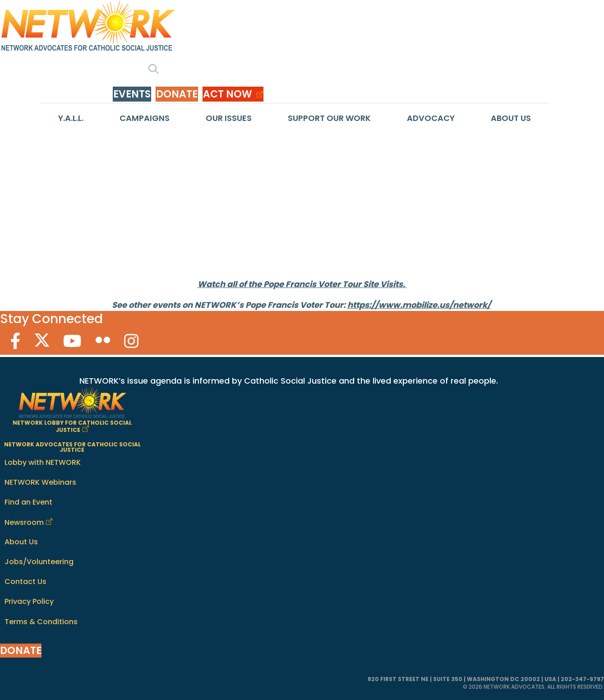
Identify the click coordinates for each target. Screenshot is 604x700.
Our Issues (229, 118)
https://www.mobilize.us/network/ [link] (419, 305)
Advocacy (431, 118)
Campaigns (145, 118)
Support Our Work (329, 118)
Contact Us (25, 582)
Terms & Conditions (41, 622)
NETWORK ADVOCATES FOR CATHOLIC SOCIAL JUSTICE (72, 447)
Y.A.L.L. (71, 118)
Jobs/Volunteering (39, 562)
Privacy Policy (29, 601)
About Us (511, 118)
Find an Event (28, 502)
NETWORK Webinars (40, 482)
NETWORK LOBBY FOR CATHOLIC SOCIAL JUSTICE (72, 426)
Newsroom (24, 522)
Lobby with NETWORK (43, 462)
